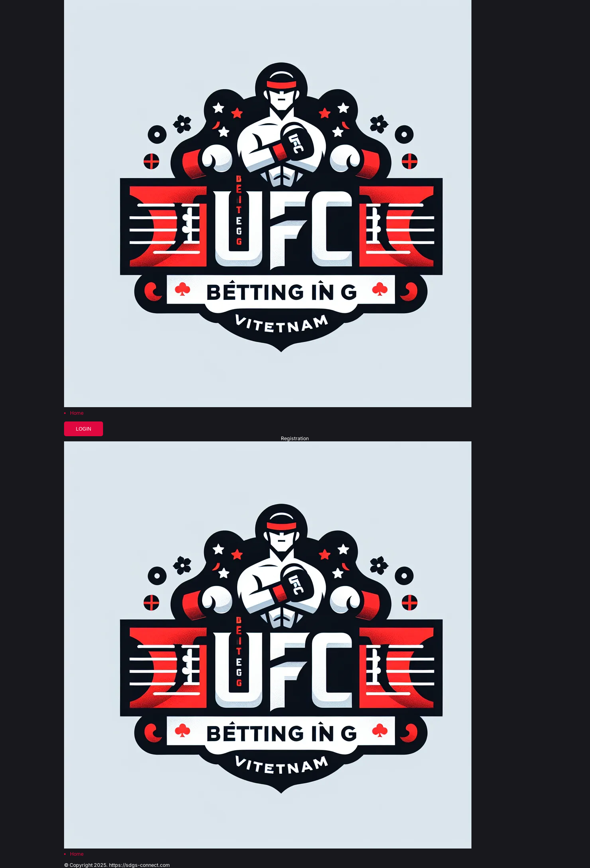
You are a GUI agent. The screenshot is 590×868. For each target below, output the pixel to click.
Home (77, 413)
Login (84, 429)
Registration (295, 439)
